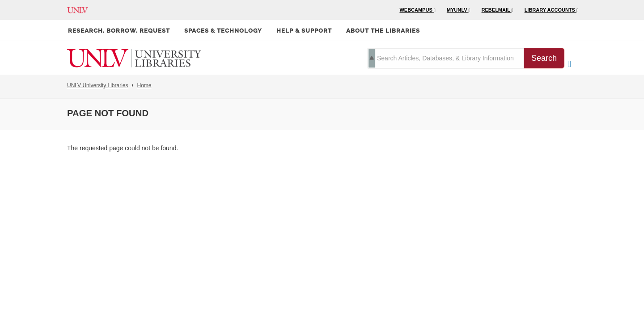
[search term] (446, 58)
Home (144, 85)
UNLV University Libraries (97, 85)
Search (544, 58)
